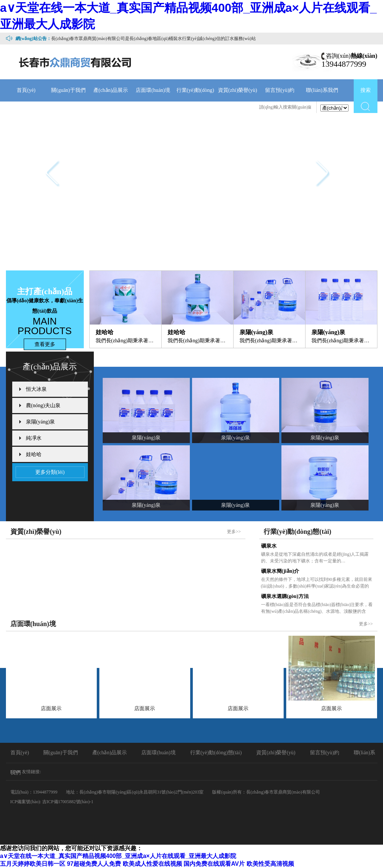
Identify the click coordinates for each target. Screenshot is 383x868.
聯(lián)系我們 (322, 90)
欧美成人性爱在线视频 (152, 864)
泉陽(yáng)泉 (41, 422)
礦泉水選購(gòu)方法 (285, 596)
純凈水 (34, 438)
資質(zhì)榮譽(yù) (238, 90)
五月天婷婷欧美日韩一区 (33, 864)
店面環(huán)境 (153, 90)
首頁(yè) (26, 90)
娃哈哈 (34, 454)
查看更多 (45, 344)
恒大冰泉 (36, 389)
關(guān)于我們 (68, 90)
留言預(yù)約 (280, 90)
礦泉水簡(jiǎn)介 (280, 571)
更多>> (234, 532)
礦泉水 (269, 546)
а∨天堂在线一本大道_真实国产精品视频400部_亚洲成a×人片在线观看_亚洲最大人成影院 (118, 856)
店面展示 (51, 709)
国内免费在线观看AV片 (214, 864)
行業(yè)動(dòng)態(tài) (195, 101)
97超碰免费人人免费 (94, 864)
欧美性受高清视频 (270, 864)
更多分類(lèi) (50, 472)
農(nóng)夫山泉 (43, 405)
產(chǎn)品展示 (111, 90)
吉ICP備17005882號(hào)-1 (68, 802)
